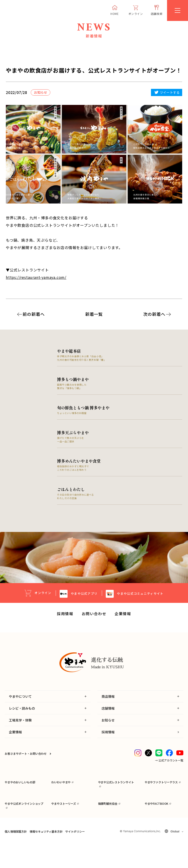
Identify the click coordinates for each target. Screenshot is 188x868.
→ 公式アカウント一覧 (169, 766)
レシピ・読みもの (22, 714)
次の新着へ (154, 314)
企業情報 (123, 620)
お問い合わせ (94, 620)
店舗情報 (108, 714)
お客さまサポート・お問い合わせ (26, 760)
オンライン (136, 14)
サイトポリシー (75, 855)
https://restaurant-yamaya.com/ (36, 277)
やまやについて (20, 703)
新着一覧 (94, 314)
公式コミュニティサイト (140, 600)
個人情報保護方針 (16, 855)
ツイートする (170, 92)
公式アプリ (84, 600)
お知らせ (108, 726)
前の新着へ (34, 314)
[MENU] (178, 10)
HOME (115, 14)
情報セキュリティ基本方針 (46, 855)
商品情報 (108, 703)
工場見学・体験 (20, 726)
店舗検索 (157, 14)
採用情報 (65, 620)
